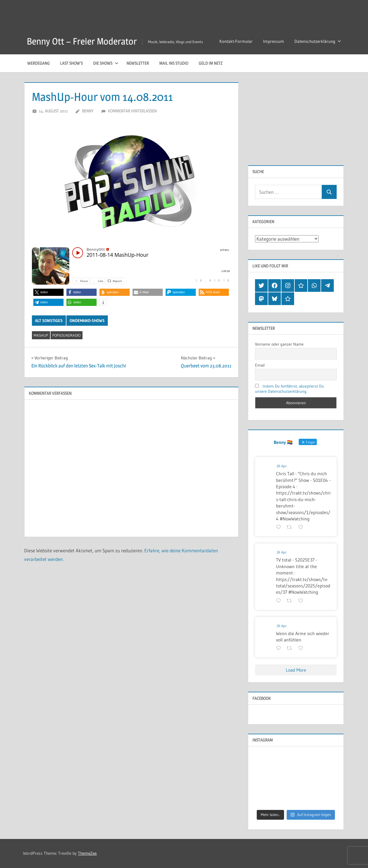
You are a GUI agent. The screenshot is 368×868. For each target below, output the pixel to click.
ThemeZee (87, 853)
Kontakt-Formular (236, 41)
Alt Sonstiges (49, 321)
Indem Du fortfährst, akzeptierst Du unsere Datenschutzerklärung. (290, 389)
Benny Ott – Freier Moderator (82, 41)
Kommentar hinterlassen (132, 111)
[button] (48, 292)
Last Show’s (71, 63)
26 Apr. (282, 466)
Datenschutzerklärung (318, 41)
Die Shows (106, 63)
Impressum (274, 41)
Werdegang (39, 63)
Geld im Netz (211, 63)
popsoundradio (66, 335)
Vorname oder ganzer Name (279, 344)
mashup (41, 335)
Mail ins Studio (174, 63)
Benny (88, 111)
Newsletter (138, 63)
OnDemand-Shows (87, 321)
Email (260, 365)
